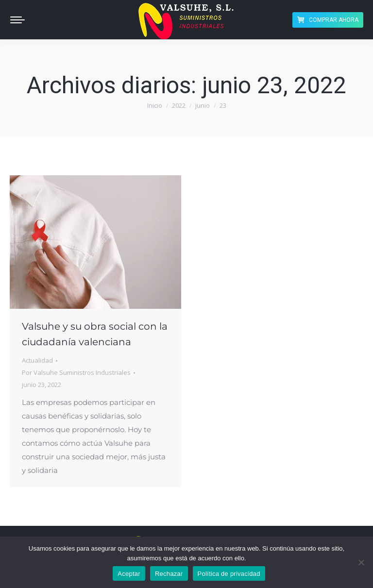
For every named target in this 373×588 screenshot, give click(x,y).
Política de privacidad (229, 574)
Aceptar (129, 574)
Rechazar (169, 574)
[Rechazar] (361, 562)
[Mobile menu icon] (17, 20)
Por (76, 372)
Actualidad (37, 360)
